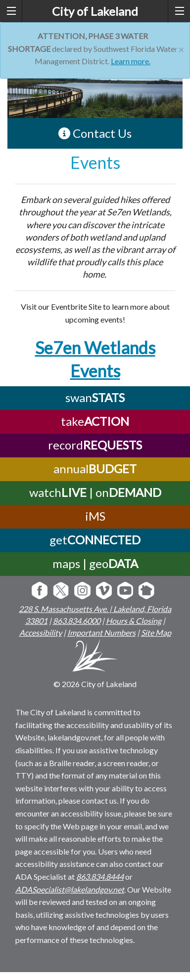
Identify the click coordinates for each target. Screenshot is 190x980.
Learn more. (131, 61)
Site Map (156, 633)
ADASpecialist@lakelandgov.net (70, 889)
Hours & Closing (134, 621)
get (95, 540)
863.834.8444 (100, 877)
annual (95, 469)
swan (95, 397)
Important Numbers (101, 633)
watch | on (95, 492)
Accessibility (41, 633)
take (95, 421)
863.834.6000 (77, 621)
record (95, 445)
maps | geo (95, 563)
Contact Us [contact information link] (95, 133)
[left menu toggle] (11, 11)
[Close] (181, 48)
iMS (95, 516)
